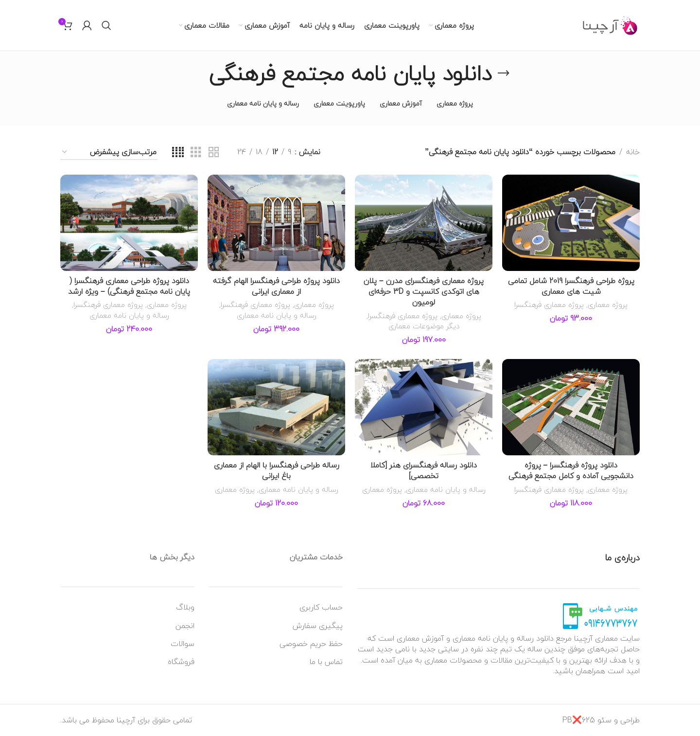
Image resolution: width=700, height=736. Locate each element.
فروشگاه (181, 662)
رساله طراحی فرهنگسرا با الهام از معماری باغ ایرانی (277, 470)
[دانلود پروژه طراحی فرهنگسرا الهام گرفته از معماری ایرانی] (276, 223)
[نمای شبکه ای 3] (196, 153)
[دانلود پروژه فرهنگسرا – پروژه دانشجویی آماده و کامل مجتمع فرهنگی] (571, 407)
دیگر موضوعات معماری (424, 326)
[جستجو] (106, 25)
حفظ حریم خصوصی (311, 644)
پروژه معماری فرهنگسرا (549, 305)
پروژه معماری (608, 305)
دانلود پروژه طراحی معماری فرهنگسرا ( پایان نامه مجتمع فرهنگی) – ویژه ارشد (129, 286)
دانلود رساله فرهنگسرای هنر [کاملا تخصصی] (424, 470)
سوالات (183, 644)
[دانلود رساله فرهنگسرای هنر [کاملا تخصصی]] (424, 407)
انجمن (185, 626)
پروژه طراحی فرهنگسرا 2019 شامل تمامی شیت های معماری (571, 286)
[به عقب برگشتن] (504, 73)
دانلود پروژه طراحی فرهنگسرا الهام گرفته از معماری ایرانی (276, 286)
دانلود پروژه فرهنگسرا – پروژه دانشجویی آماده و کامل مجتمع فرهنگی (571, 470)
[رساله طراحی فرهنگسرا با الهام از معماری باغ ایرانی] (276, 407)
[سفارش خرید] (109, 153)
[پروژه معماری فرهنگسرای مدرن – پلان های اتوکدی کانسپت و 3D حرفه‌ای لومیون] (424, 223)
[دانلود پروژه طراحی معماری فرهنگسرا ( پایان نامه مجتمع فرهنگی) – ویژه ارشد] (129, 223)
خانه (633, 152)
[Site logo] (610, 24)
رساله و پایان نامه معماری (277, 315)
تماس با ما (326, 662)
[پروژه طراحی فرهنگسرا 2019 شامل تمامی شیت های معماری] (571, 223)
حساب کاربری (321, 607)
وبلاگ (185, 607)
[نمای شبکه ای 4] (178, 153)
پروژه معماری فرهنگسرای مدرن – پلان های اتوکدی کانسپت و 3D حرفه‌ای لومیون (424, 292)
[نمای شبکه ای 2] (214, 153)
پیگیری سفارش (318, 626)
